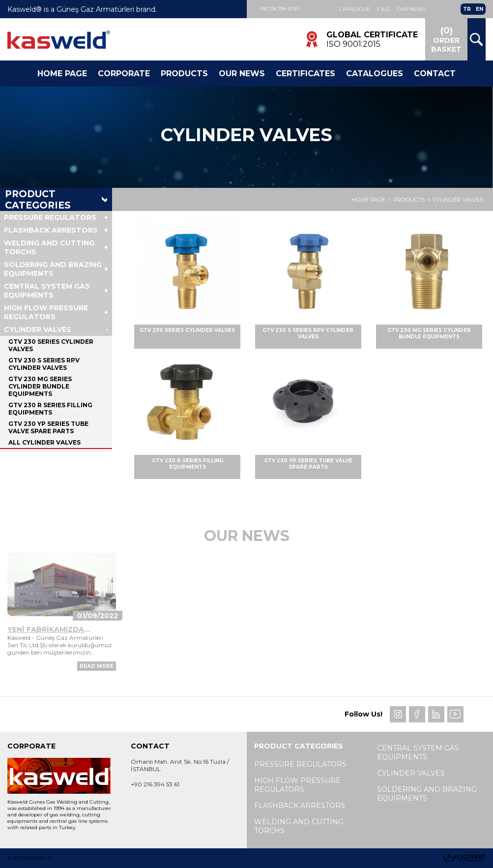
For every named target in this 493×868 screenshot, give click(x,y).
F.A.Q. (384, 9)
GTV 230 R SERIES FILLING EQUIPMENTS (50, 409)
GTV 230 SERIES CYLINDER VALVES (51, 345)
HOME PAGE (368, 200)
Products (184, 74)
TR (467, 9)
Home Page (62, 74)
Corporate (124, 74)
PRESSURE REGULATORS (50, 217)
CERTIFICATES (305, 74)
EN (479, 9)
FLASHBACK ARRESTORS (51, 230)
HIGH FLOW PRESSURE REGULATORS (46, 312)
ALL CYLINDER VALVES (44, 442)
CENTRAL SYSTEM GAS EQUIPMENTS (47, 291)
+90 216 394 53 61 (279, 9)
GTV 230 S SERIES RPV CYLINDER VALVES (44, 364)
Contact (435, 74)
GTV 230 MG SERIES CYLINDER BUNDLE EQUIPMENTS (40, 386)
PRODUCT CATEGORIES (38, 200)
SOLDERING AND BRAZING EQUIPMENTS (53, 269)
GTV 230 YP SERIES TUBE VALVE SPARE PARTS (48, 427)
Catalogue (355, 9)
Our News (411, 9)
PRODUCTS (409, 200)
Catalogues (375, 74)
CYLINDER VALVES (458, 200)
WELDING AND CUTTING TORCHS (49, 247)
